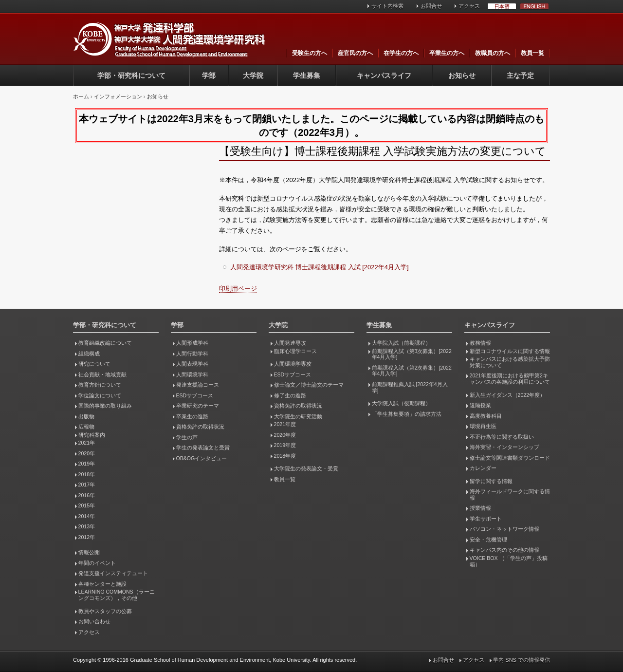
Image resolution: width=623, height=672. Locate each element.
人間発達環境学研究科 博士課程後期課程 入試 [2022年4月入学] (319, 267)
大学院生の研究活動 (298, 416)
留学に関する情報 (491, 481)
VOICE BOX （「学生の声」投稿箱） (509, 561)
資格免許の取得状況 (200, 427)
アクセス (469, 6)
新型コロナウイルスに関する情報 (510, 351)
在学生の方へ (401, 53)
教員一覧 (532, 53)
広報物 (86, 427)
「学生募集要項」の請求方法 (407, 414)
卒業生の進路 (192, 416)
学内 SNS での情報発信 (522, 660)
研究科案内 (92, 435)
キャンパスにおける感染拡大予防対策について (510, 362)
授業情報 (480, 508)
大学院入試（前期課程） (401, 343)
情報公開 (89, 552)
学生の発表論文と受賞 (203, 448)
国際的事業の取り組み (105, 406)
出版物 (86, 416)
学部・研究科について (131, 75)
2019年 (87, 464)
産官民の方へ (355, 53)
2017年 (87, 485)
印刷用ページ (238, 289)
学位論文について (100, 395)
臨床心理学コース (295, 351)
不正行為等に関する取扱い (502, 437)
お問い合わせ (94, 621)
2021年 (87, 443)
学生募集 (307, 75)
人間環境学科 (192, 374)
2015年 (87, 505)
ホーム (81, 96)
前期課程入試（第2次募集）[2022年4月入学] (412, 371)
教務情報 (480, 343)
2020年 (87, 453)
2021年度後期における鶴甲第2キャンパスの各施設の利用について (510, 379)
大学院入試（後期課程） (401, 403)
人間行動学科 (192, 354)
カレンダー (483, 468)
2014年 (87, 516)
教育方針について (100, 385)
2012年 (87, 537)
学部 (209, 75)
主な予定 (520, 75)
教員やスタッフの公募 (105, 611)
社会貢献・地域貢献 (102, 374)
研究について (94, 364)
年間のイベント (97, 563)
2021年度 (285, 424)
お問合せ (431, 6)
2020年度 (285, 435)
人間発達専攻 (290, 343)
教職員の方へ (493, 53)
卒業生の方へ (447, 53)
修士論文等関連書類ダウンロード (510, 458)
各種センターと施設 (102, 584)
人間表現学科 (192, 364)
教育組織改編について (105, 343)
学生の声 (187, 437)
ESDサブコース (195, 395)
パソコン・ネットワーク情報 (504, 529)
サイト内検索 (387, 6)
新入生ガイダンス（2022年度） (507, 395)
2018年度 (285, 456)
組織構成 (89, 354)
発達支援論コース (198, 385)
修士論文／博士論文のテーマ (309, 385)
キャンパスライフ (384, 75)
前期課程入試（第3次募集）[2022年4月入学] (412, 354)
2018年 (87, 474)
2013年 (87, 526)
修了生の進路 (290, 395)
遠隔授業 (480, 405)
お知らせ (462, 75)
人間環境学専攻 (293, 364)
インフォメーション (118, 96)
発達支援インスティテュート (113, 573)
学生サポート (486, 519)
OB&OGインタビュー (202, 458)
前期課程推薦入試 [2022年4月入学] (410, 387)
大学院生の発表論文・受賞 (306, 468)
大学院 (253, 75)
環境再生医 (483, 426)
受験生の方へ (310, 53)
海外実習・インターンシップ (504, 447)
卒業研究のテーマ (198, 406)
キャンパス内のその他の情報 (504, 550)
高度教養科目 (486, 416)
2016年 (87, 495)
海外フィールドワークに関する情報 (510, 495)
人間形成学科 (192, 343)
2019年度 (285, 445)
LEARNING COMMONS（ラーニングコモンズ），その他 (117, 595)
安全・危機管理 (488, 540)
